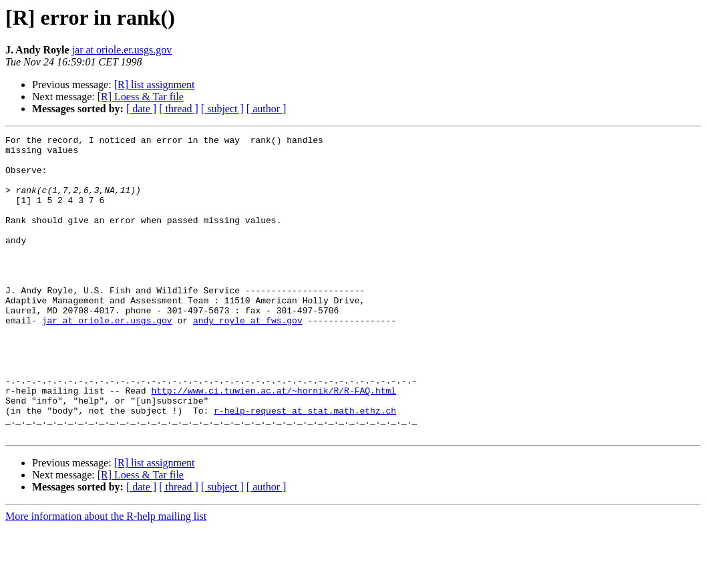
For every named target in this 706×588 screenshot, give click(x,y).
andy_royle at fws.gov (248, 358)
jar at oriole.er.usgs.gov (122, 50)
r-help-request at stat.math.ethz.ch (305, 466)
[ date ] (141, 109)
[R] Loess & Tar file (141, 97)
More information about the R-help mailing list (106, 576)
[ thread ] (179, 109)
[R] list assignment (155, 85)
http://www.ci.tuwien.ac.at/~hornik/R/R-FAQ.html (274, 442)
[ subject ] (222, 109)
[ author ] (267, 109)
